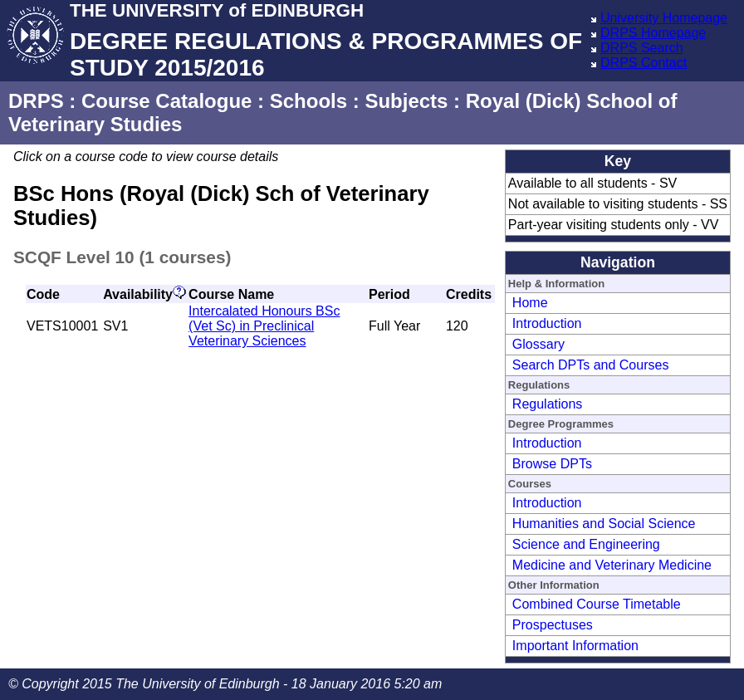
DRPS (36, 101)
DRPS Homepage (653, 33)
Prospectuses (553, 625)
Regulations (548, 404)
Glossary (538, 344)
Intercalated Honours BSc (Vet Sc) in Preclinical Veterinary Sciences (264, 326)
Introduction (547, 323)
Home (530, 303)
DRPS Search (642, 48)
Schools (308, 101)
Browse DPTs (552, 464)
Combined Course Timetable (597, 604)
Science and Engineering (586, 544)
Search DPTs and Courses (591, 365)
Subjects (406, 101)
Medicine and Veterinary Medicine (612, 565)
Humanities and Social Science (604, 524)
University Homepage (664, 18)
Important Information (575, 646)
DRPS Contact (644, 63)
